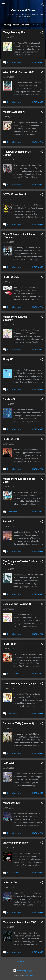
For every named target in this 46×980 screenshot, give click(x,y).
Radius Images (28, 975)
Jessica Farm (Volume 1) (17, 604)
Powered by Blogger (23, 971)
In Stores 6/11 (11, 644)
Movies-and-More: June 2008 (19, 922)
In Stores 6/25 (11, 277)
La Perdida (9, 763)
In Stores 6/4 (10, 882)
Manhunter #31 (11, 803)
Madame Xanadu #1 (14, 112)
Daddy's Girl (10, 399)
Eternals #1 (9, 521)
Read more (38, 62)
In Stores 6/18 (11, 439)
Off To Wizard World (14, 194)
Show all (38, 25)
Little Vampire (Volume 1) (17, 843)
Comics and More (23, 10)
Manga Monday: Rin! (14, 32)
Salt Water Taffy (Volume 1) (18, 723)
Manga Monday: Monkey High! (20, 684)
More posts (23, 961)
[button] (42, 33)
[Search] (43, 5)
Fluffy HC (8, 359)
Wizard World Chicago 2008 (19, 72)
